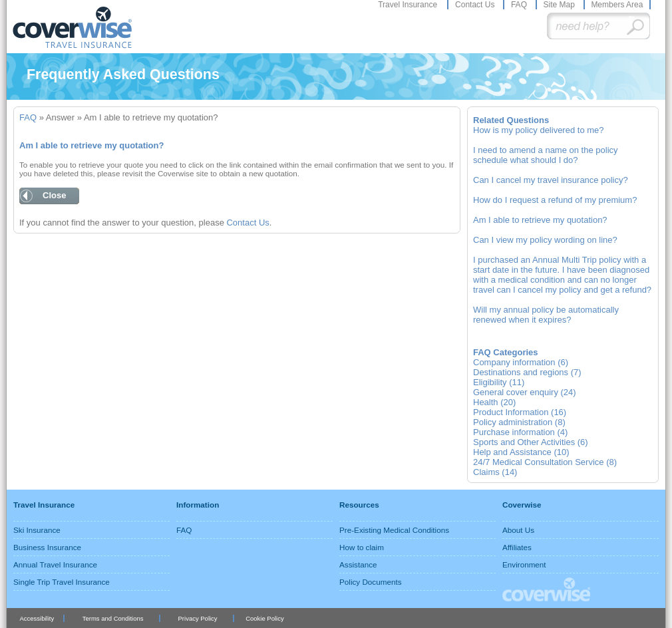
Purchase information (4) (520, 432)
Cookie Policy (264, 618)
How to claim (362, 547)
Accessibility (37, 618)
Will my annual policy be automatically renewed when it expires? (546, 315)
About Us (518, 530)
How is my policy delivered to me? (539, 130)
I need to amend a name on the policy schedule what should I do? (546, 155)
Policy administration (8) (519, 422)
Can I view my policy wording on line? (545, 240)
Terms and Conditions (113, 618)
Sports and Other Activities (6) (531, 442)
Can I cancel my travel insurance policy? (551, 180)
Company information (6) (521, 362)
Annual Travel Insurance (55, 564)
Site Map (560, 5)
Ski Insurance (37, 530)
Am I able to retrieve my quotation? (540, 220)
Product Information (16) (520, 412)
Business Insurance (47, 547)
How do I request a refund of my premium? (555, 200)
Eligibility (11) (499, 382)
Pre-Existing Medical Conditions (394, 530)
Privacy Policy (198, 618)
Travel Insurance (409, 5)
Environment (524, 564)
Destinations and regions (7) (527, 372)
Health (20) (494, 402)
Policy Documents (371, 582)
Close (54, 195)
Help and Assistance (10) (521, 452)
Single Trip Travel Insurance (62, 582)
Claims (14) (495, 472)
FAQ (520, 5)
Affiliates (517, 547)
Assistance (358, 564)
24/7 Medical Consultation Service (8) (545, 462)
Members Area (617, 5)
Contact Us (476, 5)
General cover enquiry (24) (525, 392)
